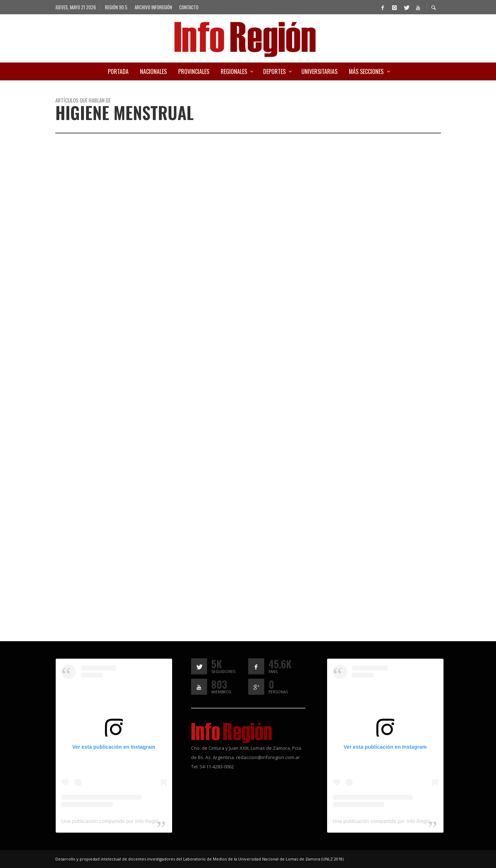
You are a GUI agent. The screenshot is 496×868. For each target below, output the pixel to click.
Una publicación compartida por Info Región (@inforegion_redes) (136, 821)
